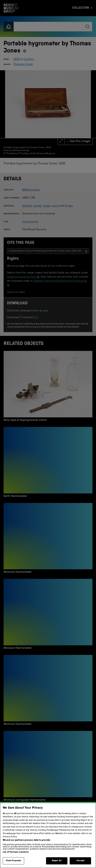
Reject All (57, 861)
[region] (48, 835)
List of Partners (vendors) (16, 852)
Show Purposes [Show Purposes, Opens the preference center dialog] (14, 861)
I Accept (80, 861)
